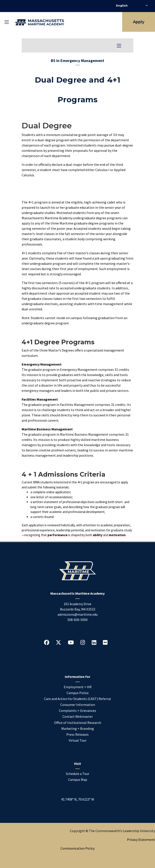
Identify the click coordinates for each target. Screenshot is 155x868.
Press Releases (77, 734)
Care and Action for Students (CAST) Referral (77, 699)
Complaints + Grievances (77, 711)
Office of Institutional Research (78, 723)
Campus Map (78, 780)
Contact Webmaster (78, 716)
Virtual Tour (78, 740)
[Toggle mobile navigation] (7, 22)
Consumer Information (78, 705)
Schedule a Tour (78, 774)
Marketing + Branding (78, 728)
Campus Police (78, 693)
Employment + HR (78, 687)
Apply (139, 22)
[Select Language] (132, 5)
